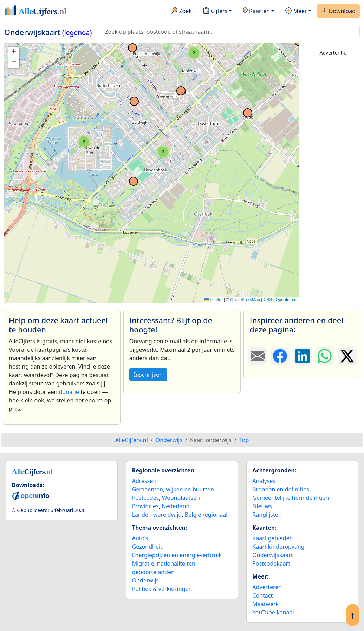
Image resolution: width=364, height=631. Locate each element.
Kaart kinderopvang (278, 547)
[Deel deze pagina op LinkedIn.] (303, 356)
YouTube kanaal (273, 612)
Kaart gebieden (272, 538)
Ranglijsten (267, 515)
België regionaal (206, 515)
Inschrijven (148, 375)
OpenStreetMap (245, 300)
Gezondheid (148, 547)
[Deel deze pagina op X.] (347, 356)
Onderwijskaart (272, 555)
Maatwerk (265, 604)
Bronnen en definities (281, 489)
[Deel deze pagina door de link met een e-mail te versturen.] (258, 356)
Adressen (144, 481)
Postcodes (146, 498)
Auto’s (140, 538)
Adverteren (267, 587)
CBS (268, 300)
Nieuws (262, 506)
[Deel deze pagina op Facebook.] (280, 356)
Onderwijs (145, 580)
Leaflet (213, 300)
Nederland (176, 506)
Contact (262, 595)
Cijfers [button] (215, 11)
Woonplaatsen (181, 498)
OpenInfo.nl (286, 300)
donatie (69, 392)
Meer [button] (296, 11)
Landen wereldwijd (157, 515)
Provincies (145, 506)
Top (244, 440)
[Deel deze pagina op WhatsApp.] (325, 356)
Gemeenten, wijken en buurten (173, 489)
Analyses (264, 481)
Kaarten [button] (256, 11)
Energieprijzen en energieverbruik (177, 555)
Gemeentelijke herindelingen (291, 498)
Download (338, 11)
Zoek (181, 11)
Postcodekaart (271, 563)
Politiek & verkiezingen (162, 589)
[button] (84, 142)
